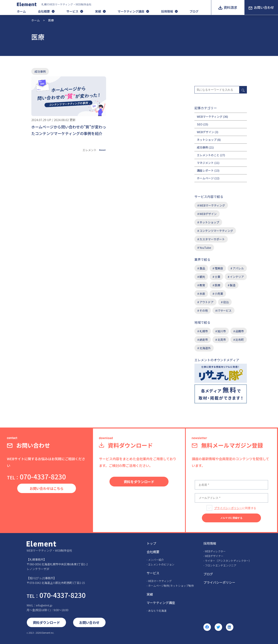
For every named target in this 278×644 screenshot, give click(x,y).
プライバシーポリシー (228, 508)
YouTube (205, 248)
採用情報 (167, 11)
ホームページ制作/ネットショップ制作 (171, 586)
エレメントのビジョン (161, 564)
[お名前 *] (231, 485)
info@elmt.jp (44, 605)
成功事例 (40, 71)
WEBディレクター (215, 551)
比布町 (240, 340)
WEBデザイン (205, 132)
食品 (202, 268)
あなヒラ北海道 (157, 611)
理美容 (219, 268)
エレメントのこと (208, 155)
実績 (98, 11)
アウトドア (206, 302)
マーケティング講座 (131, 11)
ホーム (21, 11)
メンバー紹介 (156, 560)
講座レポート (205, 170)
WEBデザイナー (214, 556)
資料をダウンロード (139, 482)
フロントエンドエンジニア (221, 565)
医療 (217, 285)
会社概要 (44, 11)
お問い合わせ (264, 7)
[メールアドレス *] (231, 498)
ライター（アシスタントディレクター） (228, 561)
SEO (200, 124)
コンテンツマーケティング (216, 231)
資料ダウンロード (46, 622)
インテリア (237, 277)
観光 (202, 277)
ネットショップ (207, 140)
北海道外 (205, 348)
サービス (72, 11)
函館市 (240, 331)
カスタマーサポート (212, 239)
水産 (202, 294)
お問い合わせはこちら (47, 488)
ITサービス (224, 310)
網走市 (204, 340)
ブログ (194, 11)
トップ (151, 543)
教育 (202, 285)
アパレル (238, 268)
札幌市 (204, 331)
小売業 (219, 294)
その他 (204, 310)
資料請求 (230, 7)
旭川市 (222, 331)
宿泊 (226, 302)
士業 (217, 277)
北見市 (222, 340)
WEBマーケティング (210, 117)
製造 (233, 285)
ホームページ (205, 178)
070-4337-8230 (36, 476)
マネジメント (205, 163)
